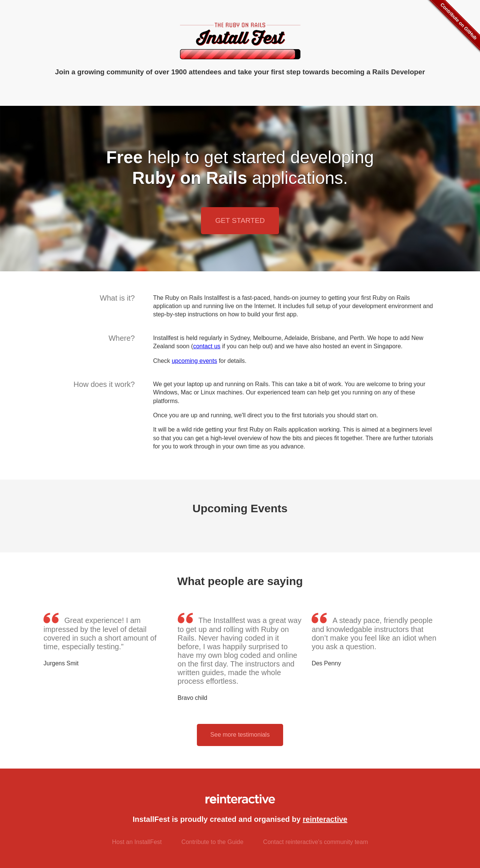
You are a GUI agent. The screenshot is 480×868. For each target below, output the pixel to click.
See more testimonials (240, 735)
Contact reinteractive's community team (316, 842)
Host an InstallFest (137, 842)
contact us (207, 346)
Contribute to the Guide (212, 842)
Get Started (240, 220)
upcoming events (194, 361)
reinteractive (325, 819)
